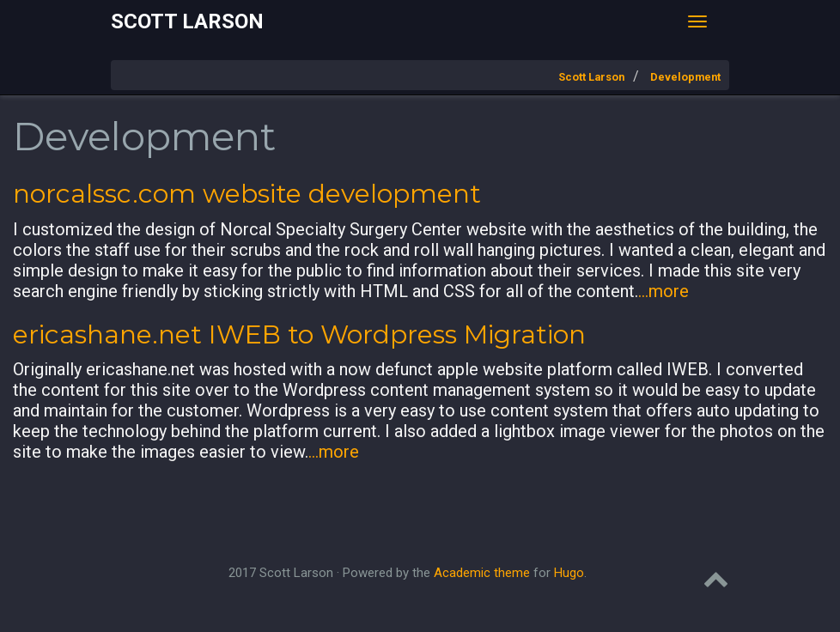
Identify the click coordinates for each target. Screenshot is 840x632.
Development (685, 77)
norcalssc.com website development (247, 194)
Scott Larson (187, 21)
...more (663, 291)
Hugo (569, 573)
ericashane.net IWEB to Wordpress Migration (299, 334)
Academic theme (482, 573)
